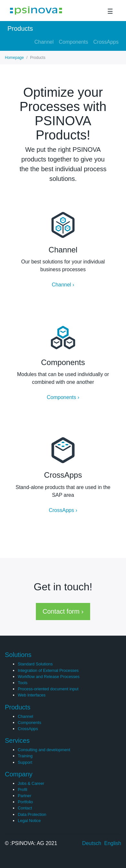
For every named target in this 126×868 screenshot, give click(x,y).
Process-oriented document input (48, 689)
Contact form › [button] (63, 611)
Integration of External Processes (48, 670)
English (113, 843)
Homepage (14, 58)
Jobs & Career (31, 783)
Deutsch (92, 843)
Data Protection (32, 814)
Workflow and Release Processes (49, 677)
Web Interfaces (32, 695)
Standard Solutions (35, 664)
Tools (23, 683)
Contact (25, 808)
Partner (25, 796)
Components (73, 42)
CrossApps (106, 42)
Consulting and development (44, 750)
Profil (22, 790)
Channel (44, 42)
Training (25, 756)
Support (25, 762)
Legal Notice (29, 821)
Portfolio (25, 802)
